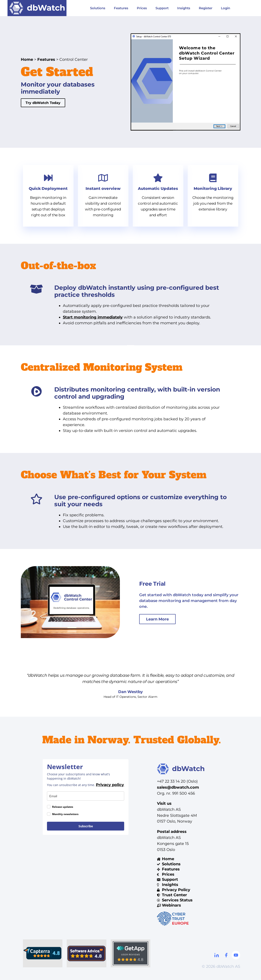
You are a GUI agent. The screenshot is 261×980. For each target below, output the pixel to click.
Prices (142, 8)
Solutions (98, 8)
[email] (86, 796)
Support (162, 8)
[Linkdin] (217, 955)
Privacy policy (110, 785)
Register (206, 8)
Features (121, 8)
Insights (184, 8)
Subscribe (86, 826)
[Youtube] (236, 955)
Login (226, 8)
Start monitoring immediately (93, 317)
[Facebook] (226, 955)
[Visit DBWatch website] (37, 8)
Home (27, 59)
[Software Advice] (87, 953)
